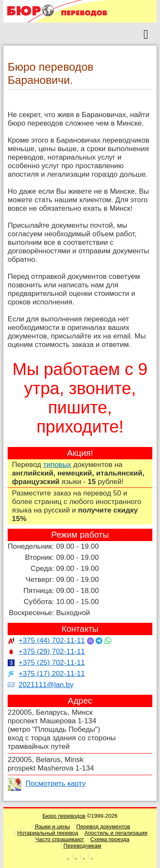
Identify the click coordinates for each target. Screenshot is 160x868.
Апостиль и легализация (116, 833)
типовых (57, 465)
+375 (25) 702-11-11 (51, 663)
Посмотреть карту (55, 783)
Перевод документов (103, 826)
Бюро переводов (64, 816)
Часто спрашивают (60, 839)
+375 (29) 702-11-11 (51, 652)
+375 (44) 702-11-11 (51, 640)
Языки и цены (52, 826)
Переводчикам (83, 846)
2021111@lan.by (46, 685)
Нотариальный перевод (48, 833)
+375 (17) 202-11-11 (51, 674)
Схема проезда (110, 839)
